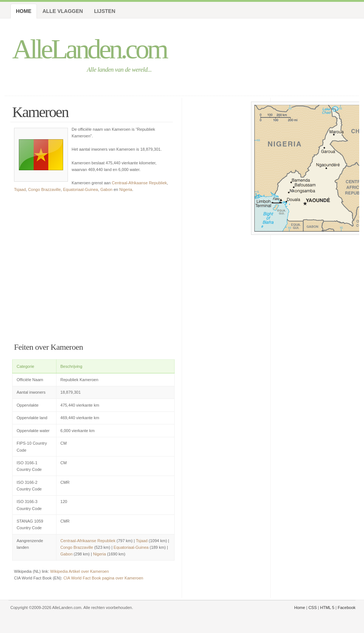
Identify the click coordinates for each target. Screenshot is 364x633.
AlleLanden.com (89, 49)
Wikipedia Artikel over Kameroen (80, 571)
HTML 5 (327, 608)
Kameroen (40, 112)
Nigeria (126, 189)
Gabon (107, 189)
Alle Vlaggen (63, 11)
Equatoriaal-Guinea (81, 189)
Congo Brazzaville (44, 189)
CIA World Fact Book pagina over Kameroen (103, 578)
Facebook (347, 608)
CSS (313, 608)
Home (24, 11)
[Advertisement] (93, 266)
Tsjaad (20, 189)
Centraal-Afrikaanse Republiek (139, 183)
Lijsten (105, 11)
